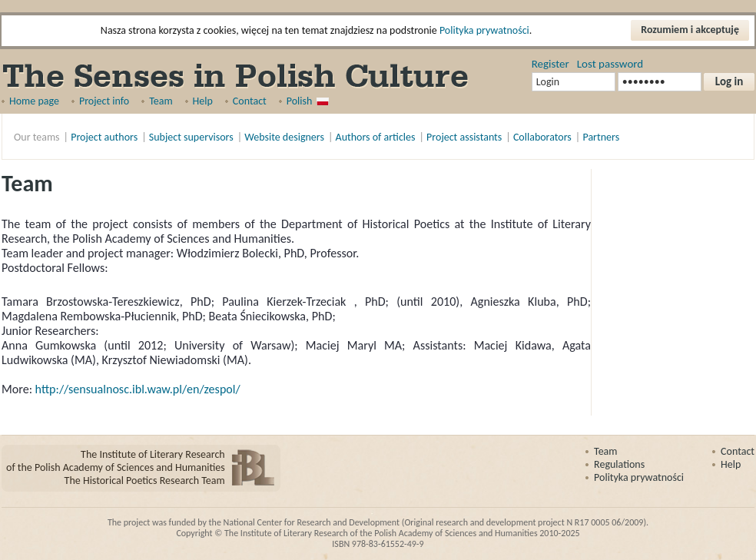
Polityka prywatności (484, 30)
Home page (34, 101)
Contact (250, 101)
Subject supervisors (191, 137)
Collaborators (542, 137)
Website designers (284, 137)
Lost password (610, 64)
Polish (300, 101)
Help (203, 101)
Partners (601, 137)
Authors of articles (376, 137)
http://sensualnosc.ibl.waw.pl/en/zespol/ (138, 389)
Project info (104, 101)
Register (550, 64)
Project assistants (464, 137)
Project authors (104, 137)
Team (161, 101)
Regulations (619, 464)
